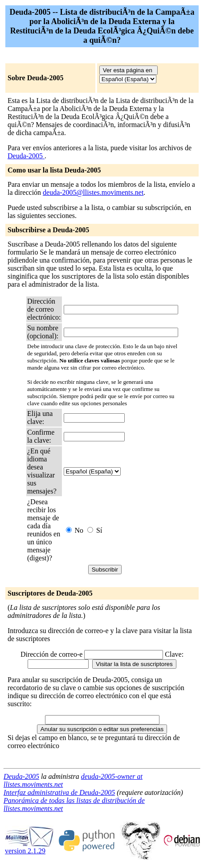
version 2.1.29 (29, 848)
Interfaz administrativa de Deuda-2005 (59, 792)
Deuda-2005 (26, 156)
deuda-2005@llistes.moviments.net (93, 192)
